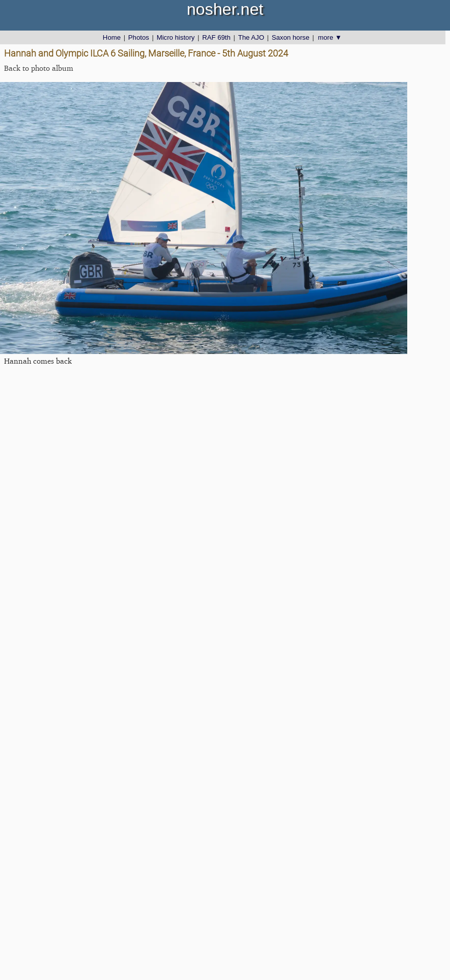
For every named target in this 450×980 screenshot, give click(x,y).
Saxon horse (291, 37)
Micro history (176, 37)
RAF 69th (216, 37)
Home (112, 37)
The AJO (251, 37)
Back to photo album (39, 68)
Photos (139, 37)
